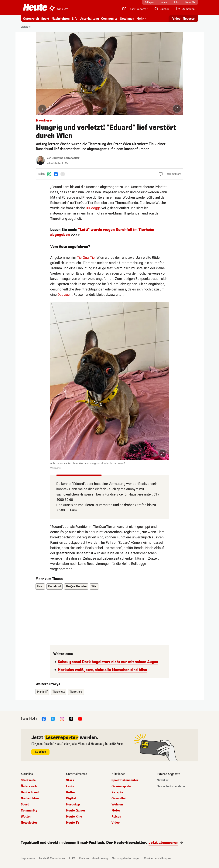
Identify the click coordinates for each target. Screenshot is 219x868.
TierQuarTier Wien (76, 587)
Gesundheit (120, 798)
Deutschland (30, 792)
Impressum (28, 858)
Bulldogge (93, 208)
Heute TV (73, 823)
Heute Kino (74, 817)
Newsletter (29, 823)
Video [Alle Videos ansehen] (176, 19)
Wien (94, 587)
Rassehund (55, 587)
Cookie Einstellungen (157, 858)
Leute (70, 786)
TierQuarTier (86, 257)
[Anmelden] (185, 9)
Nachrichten (61, 19)
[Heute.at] (35, 7)
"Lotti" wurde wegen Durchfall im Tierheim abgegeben (102, 232)
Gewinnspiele (121, 786)
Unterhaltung (89, 19)
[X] (53, 719)
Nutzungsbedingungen (126, 858)
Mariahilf (42, 692)
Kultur (71, 792)
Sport (45, 19)
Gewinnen (127, 19)
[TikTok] (71, 719)
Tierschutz (59, 692)
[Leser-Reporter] (135, 9)
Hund (40, 587)
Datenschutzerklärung (94, 858)
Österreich (31, 19)
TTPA (72, 858)
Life (75, 19)
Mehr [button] (140, 19)
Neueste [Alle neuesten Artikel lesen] (189, 19)
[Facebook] (56, 174)
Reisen (116, 817)
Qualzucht (65, 295)
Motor (116, 811)
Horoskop (73, 805)
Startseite (26, 27)
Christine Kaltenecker (66, 158)
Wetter (26, 817)
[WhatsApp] (49, 174)
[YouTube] (80, 719)
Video (116, 823)
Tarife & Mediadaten (52, 858)
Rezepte (117, 792)
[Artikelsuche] (162, 9)
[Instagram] (62, 719)
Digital (71, 798)
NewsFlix (163, 780)
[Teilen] (63, 174)
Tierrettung (76, 692)
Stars (70, 780)
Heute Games (76, 811)
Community (109, 19)
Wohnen (117, 805)
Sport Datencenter (125, 780)
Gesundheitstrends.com (172, 786)
